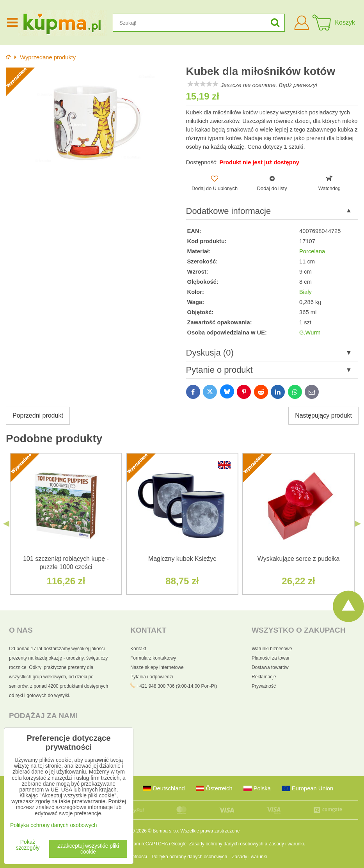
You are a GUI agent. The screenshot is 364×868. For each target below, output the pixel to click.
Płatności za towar (271, 658)
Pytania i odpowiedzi (152, 677)
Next (358, 524)
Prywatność (264, 686)
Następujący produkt (323, 415)
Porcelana (312, 251)
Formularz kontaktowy (153, 658)
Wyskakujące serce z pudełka (299, 559)
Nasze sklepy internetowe (157, 667)
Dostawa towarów (270, 667)
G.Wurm (310, 333)
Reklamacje (264, 677)
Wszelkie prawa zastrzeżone (210, 831)
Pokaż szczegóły (28, 845)
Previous (6, 524)
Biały (305, 292)
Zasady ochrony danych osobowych (226, 844)
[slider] (203, 84)
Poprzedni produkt (38, 415)
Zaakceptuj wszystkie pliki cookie (88, 849)
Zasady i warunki (286, 844)
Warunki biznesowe (272, 649)
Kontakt (138, 649)
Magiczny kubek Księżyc (182, 559)
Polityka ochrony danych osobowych (189, 857)
